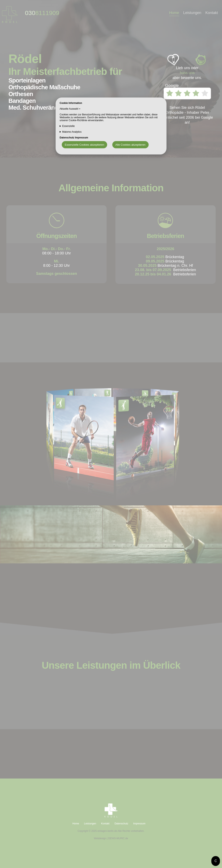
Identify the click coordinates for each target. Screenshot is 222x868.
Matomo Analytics (72, 132)
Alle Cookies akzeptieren (131, 145)
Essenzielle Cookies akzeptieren (84, 145)
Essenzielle (68, 126)
